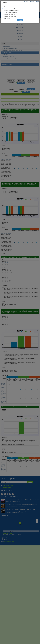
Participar (20, 20)
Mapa (37, 1)
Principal (27, 1)
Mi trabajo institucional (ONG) (10, 14)
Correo (32, 1)
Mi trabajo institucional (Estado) (10, 16)
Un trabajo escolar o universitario (10, 13)
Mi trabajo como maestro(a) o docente (11, 9)
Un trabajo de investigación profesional (11, 11)
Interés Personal (7, 18)
